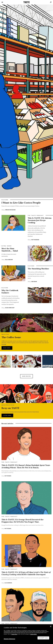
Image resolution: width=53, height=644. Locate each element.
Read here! (7, 348)
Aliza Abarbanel (8, 583)
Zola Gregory (9, 260)
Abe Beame (34, 282)
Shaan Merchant (10, 308)
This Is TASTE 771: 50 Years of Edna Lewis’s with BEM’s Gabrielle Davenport (26, 573)
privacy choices (34, 634)
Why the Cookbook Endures (10, 292)
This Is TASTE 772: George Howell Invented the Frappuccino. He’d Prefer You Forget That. (23, 521)
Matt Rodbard (35, 240)
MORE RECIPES (26, 376)
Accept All (43, 638)
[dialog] (26, 634)
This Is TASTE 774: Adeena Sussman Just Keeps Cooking (40, 220)
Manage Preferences (9, 639)
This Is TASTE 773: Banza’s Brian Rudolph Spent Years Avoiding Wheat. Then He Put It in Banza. (26, 466)
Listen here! (7, 415)
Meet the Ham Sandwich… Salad (10, 250)
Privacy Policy (14, 634)
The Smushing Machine (38, 269)
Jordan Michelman (10, 210)
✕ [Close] (51, 626)
